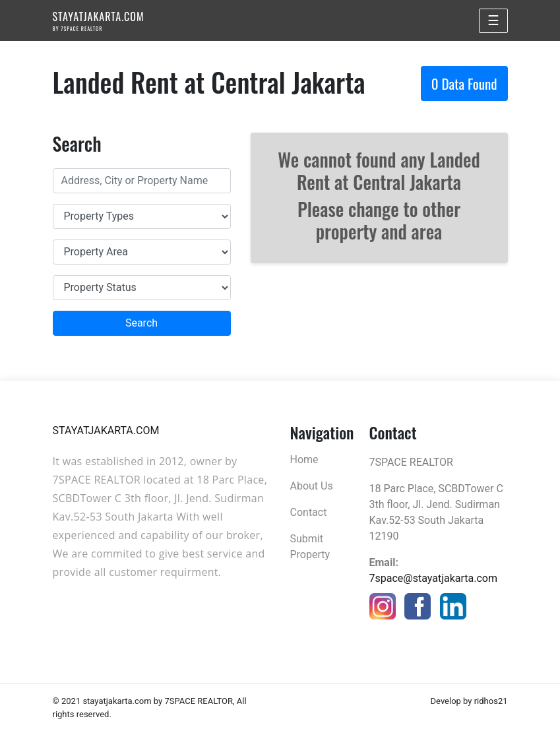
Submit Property (310, 547)
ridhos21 (491, 701)
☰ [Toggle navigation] (493, 20)
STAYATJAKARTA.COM (99, 20)
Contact (309, 512)
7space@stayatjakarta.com (433, 578)
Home (304, 460)
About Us (312, 486)
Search (141, 323)
